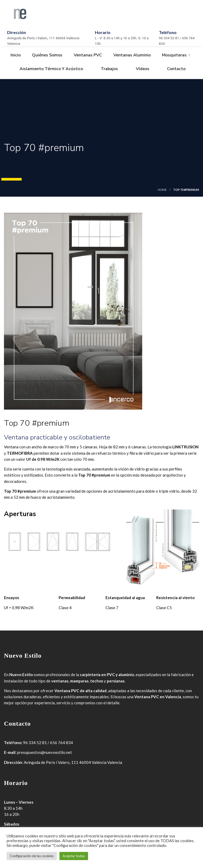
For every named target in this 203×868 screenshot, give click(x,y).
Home (162, 190)
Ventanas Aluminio (132, 55)
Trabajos (109, 69)
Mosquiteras (174, 55)
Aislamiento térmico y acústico (51, 69)
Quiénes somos (47, 55)
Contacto (176, 69)
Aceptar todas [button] (74, 856)
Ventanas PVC (87, 55)
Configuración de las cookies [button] (32, 856)
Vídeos (142, 69)
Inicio (15, 55)
